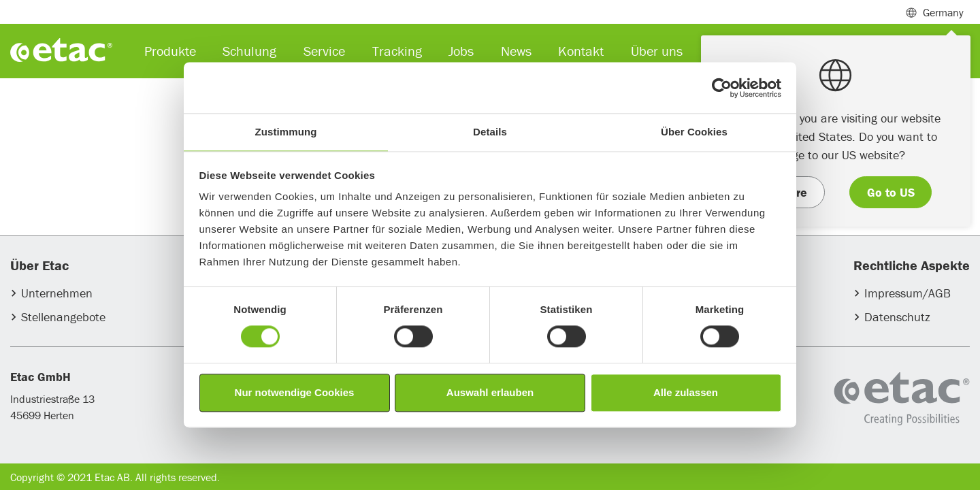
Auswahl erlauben (490, 392)
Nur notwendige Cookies (295, 392)
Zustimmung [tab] (286, 132)
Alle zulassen (686, 392)
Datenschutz (897, 317)
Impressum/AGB (908, 293)
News (516, 51)
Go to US (891, 192)
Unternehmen (57, 293)
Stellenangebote (63, 317)
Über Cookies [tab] (694, 132)
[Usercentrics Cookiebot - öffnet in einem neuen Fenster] (722, 88)
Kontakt (581, 51)
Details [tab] (490, 132)
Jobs (461, 51)
